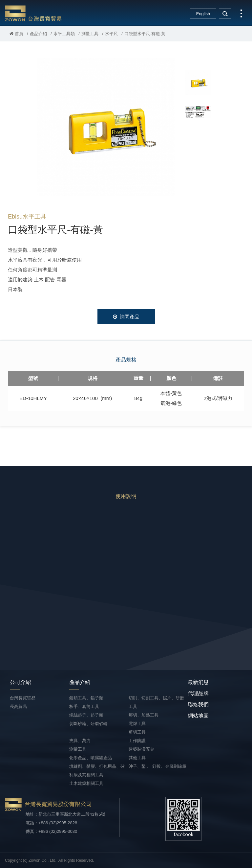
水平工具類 (64, 34)
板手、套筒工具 (84, 706)
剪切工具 (137, 732)
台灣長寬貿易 (33, 13)
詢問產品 (126, 317)
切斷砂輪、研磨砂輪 (88, 724)
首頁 (16, 34)
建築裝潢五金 (141, 749)
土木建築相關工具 (86, 783)
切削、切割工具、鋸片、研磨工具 (156, 702)
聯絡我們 (198, 704)
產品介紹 (38, 34)
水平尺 (111, 34)
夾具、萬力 (80, 741)
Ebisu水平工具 (27, 217)
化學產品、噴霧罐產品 (91, 758)
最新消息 (198, 682)
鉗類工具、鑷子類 (86, 698)
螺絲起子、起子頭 (86, 715)
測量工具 (90, 34)
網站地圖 (198, 716)
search (225, 13)
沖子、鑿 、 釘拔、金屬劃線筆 (157, 766)
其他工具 (137, 758)
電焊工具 (137, 724)
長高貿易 (18, 706)
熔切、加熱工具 (144, 715)
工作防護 (137, 741)
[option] (106, 127)
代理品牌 (198, 693)
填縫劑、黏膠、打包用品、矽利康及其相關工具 (97, 771)
